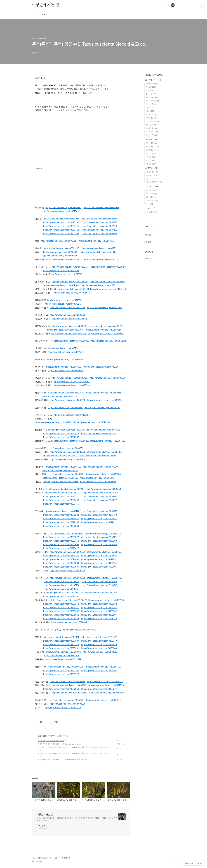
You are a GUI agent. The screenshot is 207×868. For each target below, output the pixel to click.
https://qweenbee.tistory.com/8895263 (61, 348)
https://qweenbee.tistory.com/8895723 (103, 533)
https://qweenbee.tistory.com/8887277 (96, 241)
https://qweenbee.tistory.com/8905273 (66, 700)
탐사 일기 (151, 190)
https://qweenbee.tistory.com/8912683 (65, 359)
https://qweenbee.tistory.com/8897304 (65, 330)
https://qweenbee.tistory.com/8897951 (66, 352)
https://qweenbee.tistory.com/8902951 (105, 400)
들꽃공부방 (151, 168)
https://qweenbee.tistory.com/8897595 (63, 467)
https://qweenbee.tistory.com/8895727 (61, 608)
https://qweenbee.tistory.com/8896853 (61, 689)
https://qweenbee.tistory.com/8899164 (103, 330)
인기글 (154, 227)
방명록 (45, 14)
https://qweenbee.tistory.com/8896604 (69, 622)
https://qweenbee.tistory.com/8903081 (99, 500)
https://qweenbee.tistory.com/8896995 (98, 482)
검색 (167, 5)
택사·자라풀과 (152, 118)
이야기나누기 (151, 186)
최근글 (147, 227)
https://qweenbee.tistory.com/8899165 (61, 522)
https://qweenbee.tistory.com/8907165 (61, 233)
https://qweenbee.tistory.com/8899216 (103, 393)
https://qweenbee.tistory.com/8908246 (99, 619)
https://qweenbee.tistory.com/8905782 (99, 611)
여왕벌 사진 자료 (153, 212)
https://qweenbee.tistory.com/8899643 (61, 500)
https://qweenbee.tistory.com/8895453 (99, 556)
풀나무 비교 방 (153, 175)
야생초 (152, 84)
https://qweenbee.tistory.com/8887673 (99, 637)
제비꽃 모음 (152, 128)
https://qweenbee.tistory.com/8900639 (61, 563)
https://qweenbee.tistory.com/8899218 (61, 248)
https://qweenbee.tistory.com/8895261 (61, 596)
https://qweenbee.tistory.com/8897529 (61, 433)
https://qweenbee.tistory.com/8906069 (61, 615)
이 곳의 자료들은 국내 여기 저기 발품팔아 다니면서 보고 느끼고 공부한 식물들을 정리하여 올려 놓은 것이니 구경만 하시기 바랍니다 (77, 819)
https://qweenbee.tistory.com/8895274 (62, 582)
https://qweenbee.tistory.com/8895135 (60, 478)
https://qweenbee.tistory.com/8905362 (61, 611)
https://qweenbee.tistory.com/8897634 (106, 326)
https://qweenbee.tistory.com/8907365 (61, 504)
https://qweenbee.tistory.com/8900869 (61, 526)
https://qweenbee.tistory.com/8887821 (61, 637)
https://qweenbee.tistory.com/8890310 (66, 408)
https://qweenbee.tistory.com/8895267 (72, 382)
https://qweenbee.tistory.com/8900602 (99, 230)
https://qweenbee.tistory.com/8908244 (61, 619)
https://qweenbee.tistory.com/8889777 (99, 511)
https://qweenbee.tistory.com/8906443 (72, 293)
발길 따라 (151, 197)
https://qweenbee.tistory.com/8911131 (65, 300)
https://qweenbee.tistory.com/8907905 (99, 567)
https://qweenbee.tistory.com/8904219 (63, 708)
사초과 (150, 111)
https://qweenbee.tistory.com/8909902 (98, 456)
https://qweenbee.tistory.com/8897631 (100, 248)
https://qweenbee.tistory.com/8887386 (104, 452)
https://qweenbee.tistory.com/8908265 (99, 545)
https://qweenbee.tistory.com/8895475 (61, 226)
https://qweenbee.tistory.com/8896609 (104, 552)
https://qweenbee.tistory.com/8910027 (61, 548)
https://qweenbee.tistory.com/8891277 (61, 496)
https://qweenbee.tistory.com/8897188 (101, 259)
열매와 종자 (152, 94)
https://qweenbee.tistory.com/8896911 (56, 422)
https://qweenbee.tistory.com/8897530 (68, 400)
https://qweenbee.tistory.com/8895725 (68, 578)
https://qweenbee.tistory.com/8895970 (99, 496)
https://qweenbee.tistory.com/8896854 (70, 693)
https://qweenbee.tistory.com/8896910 (68, 459)
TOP (173, 859)
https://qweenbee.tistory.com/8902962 (61, 437)
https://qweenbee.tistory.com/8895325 (99, 222)
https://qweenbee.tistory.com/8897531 (66, 393)
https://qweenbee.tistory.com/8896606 (68, 570)
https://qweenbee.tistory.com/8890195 (67, 430)
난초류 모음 (152, 132)
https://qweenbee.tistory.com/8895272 (61, 604)
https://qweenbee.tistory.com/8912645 (109, 341)
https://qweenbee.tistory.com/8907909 (61, 567)
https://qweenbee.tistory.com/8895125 (61, 556)
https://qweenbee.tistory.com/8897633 (99, 519)
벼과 (149, 108)
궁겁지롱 (151, 179)
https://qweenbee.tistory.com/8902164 (99, 563)
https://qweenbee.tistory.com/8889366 (61, 482)
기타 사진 (150, 208)
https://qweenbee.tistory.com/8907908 (61, 545)
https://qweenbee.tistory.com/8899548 (66, 474)
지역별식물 (151, 139)
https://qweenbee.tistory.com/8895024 (99, 219)
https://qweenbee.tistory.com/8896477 (69, 600)
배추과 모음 (152, 104)
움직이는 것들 (152, 194)
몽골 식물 (151, 153)
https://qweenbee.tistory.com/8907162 (61, 271)
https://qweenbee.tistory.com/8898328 (61, 656)
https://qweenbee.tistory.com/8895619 (59, 241)
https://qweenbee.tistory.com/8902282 (61, 670)
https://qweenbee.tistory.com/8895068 (103, 474)
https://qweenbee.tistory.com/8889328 (65, 593)
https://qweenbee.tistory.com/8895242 (98, 537)
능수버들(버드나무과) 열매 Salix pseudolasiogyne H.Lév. (61, 759)
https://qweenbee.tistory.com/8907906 (62, 585)
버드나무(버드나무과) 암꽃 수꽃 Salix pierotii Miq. (58, 744)
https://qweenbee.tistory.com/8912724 (97, 478)
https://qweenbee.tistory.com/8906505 (68, 704)
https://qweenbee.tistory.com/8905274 (108, 267)
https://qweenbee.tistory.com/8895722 (66, 533)
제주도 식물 (152, 147)
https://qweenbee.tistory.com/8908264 (62, 589)
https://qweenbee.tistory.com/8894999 (63, 659)
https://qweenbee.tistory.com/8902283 (98, 433)
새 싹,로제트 (152, 90)
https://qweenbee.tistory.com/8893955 (72, 415)
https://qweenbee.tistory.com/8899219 (63, 208)
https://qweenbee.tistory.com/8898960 (63, 259)
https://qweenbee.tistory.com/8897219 (61, 645)
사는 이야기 (152, 201)
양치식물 (151, 125)
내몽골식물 (151, 164)
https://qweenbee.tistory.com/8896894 (72, 385)
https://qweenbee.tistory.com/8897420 (99, 645)
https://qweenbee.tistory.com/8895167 (61, 222)
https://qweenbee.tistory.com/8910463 (60, 471)
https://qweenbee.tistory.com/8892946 (69, 333)
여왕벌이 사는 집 (46, 5)
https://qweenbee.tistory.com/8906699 (60, 252)
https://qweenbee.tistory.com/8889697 (70, 326)
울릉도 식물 (152, 150)
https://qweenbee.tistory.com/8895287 (105, 682)
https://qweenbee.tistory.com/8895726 (104, 578)
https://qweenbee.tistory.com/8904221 (63, 304)
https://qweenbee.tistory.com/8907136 (60, 396)
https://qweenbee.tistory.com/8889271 (63, 652)
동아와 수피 (152, 97)
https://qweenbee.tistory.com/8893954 (104, 430)
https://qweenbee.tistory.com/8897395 (99, 582)
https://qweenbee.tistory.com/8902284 (68, 682)
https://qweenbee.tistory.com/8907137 (108, 282)
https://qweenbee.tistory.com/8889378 (68, 452)
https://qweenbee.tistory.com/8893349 (99, 641)
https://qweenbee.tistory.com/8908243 (99, 585)
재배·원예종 (152, 135)
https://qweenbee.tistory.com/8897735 (70, 282)
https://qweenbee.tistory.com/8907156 (60, 211)
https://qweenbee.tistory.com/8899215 (71, 441)
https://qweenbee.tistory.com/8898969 (92, 422)
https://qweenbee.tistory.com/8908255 (60, 256)
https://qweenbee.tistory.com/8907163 (107, 441)
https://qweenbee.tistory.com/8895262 (99, 604)
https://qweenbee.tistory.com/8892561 (68, 552)
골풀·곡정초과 (152, 101)
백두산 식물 (152, 143)
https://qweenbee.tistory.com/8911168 (61, 285)
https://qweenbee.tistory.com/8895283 (61, 515)
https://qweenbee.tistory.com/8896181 (71, 289)
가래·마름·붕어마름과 (154, 121)
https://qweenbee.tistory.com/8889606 (66, 448)
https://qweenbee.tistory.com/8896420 (61, 519)
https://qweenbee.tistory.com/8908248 (106, 693)
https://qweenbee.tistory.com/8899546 (101, 467)
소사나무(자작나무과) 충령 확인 (51, 741)
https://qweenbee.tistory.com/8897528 (66, 667)
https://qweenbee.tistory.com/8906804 (99, 648)
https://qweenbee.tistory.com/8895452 (99, 515)
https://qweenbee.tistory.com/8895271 (61, 456)
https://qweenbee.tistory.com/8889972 (70, 267)
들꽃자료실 (42, 736)
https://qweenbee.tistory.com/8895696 (108, 378)
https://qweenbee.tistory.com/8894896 (98, 252)
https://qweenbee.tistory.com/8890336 (101, 493)
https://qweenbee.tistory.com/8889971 (101, 208)
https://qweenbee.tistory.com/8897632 (99, 226)
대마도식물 (151, 160)
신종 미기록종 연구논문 (155, 182)
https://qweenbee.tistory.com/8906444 (108, 289)
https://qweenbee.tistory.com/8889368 (61, 541)
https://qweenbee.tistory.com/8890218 (66, 489)
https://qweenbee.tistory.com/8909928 (61, 674)
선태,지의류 (151, 114)
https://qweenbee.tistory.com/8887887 (61, 641)
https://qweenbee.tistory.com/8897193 (99, 541)
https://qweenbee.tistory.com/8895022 (61, 537)
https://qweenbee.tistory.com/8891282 (63, 511)
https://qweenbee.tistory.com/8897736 (106, 685)
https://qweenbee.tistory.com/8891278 (104, 489)
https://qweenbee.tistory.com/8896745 (66, 371)
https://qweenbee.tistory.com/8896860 (68, 315)
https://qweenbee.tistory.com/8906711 (67, 274)
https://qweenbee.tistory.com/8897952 (99, 559)
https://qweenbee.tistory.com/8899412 (61, 230)
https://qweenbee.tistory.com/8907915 (81, 630)
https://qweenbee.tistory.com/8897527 (103, 667)
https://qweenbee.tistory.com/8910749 (102, 408)
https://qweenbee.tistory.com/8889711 (63, 493)
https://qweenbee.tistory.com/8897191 (99, 608)
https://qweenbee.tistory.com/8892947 (106, 333)
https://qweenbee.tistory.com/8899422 (70, 378)
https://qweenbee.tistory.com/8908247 (99, 689)
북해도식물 (151, 157)
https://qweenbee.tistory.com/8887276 (70, 319)
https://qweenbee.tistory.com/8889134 (101, 652)
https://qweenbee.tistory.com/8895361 (61, 648)
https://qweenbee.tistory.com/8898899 (71, 341)
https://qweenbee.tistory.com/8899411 (99, 522)
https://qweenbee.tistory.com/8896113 (106, 600)
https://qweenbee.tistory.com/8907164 (99, 670)
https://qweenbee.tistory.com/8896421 (70, 685)
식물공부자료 (152, 172)
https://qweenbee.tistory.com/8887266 (102, 367)
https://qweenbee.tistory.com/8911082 (99, 285)
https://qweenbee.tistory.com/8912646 (104, 308)
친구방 (150, 204)
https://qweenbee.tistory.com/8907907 (99, 615)
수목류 (51, 736)
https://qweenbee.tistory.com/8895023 (103, 593)
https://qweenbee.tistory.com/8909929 (99, 233)
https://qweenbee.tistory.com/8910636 (68, 308)
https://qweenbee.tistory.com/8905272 (103, 700)
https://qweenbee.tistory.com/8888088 (63, 367)
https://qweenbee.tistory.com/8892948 (61, 219)
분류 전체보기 (154, 75)
